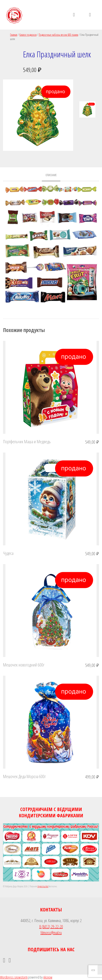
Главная (14, 35)
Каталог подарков (28, 35)
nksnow (48, 977)
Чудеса (8, 553)
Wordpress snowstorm (14, 977)
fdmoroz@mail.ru (51, 933)
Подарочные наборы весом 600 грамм (58, 35)
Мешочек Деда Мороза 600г (24, 776)
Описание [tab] (51, 175)
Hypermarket (43, 886)
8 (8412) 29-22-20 (51, 927)
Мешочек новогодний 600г (24, 665)
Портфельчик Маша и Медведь (27, 441)
